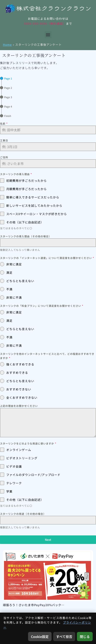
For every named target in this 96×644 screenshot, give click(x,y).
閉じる (85, 637)
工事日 (4, 140)
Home (7, 45)
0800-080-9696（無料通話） (45, 24)
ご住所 (4, 157)
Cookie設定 (40, 637)
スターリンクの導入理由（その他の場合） (26, 236)
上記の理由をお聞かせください (19, 406)
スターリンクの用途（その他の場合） (23, 514)
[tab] (6, 78)
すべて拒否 (64, 637)
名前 (4, 123)
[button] (48, 35)
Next (48, 540)
